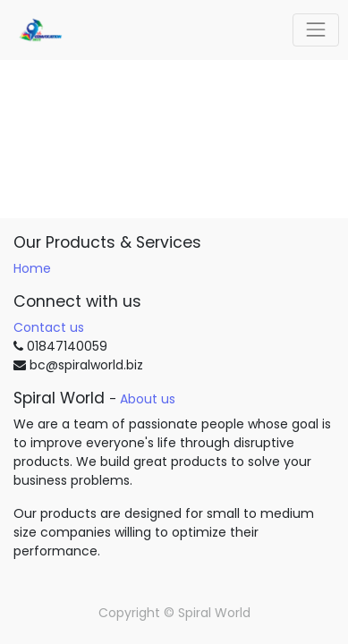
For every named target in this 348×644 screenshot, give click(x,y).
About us (148, 399)
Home (32, 268)
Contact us (49, 327)
